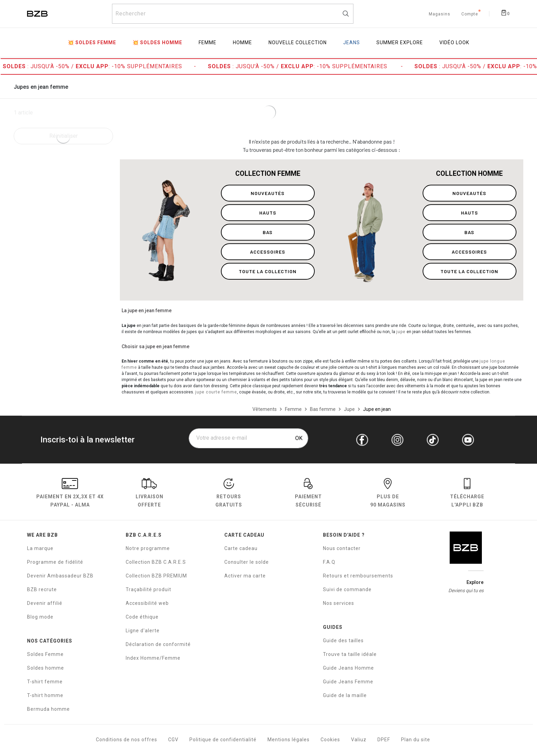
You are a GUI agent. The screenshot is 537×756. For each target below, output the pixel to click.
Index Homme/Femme (153, 658)
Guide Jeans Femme (348, 682)
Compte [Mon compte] (470, 14)
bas (268, 232)
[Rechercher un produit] (233, 14)
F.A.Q (329, 562)
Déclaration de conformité (158, 644)
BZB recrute (42, 589)
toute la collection (268, 271)
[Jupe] (349, 409)
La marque (40, 548)
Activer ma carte (245, 576)
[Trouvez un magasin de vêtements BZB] (440, 13)
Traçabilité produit (148, 589)
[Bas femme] (323, 409)
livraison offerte (149, 494)
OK (299, 438)
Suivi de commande (347, 589)
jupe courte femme (216, 392)
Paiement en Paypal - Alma (70, 494)
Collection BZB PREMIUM (156, 576)
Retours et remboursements (358, 576)
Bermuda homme (48, 709)
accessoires (268, 252)
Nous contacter (342, 548)
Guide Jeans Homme (348, 668)
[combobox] (233, 14)
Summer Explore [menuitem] (400, 42)
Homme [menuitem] (242, 42)
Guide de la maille (345, 695)
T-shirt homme (45, 695)
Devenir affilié (45, 603)
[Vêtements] (265, 409)
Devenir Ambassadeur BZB (60, 576)
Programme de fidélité (55, 562)
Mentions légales (289, 740)
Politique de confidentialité (223, 740)
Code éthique (142, 617)
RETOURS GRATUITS (229, 494)
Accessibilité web (147, 603)
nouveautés (268, 193)
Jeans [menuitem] (352, 42)
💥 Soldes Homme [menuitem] (157, 42)
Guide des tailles (343, 641)
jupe (401, 332)
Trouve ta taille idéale (350, 654)
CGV (173, 740)
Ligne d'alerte (143, 631)
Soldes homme (46, 668)
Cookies (330, 740)
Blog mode (40, 617)
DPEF (384, 740)
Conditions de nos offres (127, 740)
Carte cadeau (241, 548)
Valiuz (359, 740)
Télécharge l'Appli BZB (467, 494)
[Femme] (293, 409)
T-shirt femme (45, 682)
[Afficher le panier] (505, 12)
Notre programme (148, 548)
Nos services (339, 603)
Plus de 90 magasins (388, 494)
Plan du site (416, 740)
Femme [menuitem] (208, 42)
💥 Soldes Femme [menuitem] (92, 42)
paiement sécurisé (308, 494)
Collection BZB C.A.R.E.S (156, 562)
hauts (268, 213)
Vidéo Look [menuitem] (454, 42)
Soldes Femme (45, 654)
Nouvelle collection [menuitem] (298, 42)
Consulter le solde (247, 562)
